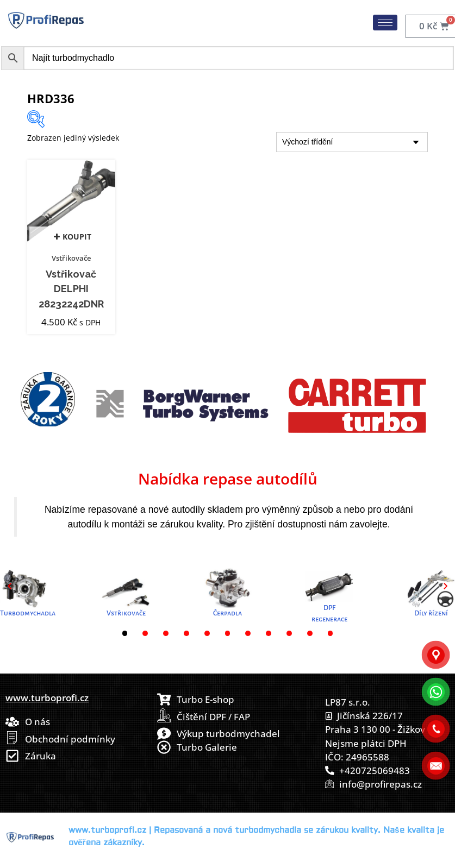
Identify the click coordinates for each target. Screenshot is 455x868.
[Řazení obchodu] (352, 142)
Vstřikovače (71, 258)
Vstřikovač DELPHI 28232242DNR (71, 289)
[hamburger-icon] (385, 23)
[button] (10, 586)
